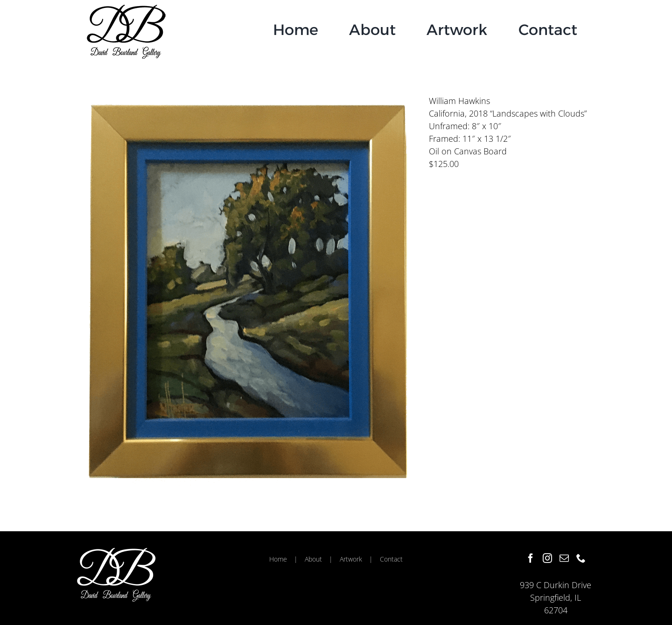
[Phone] (581, 558)
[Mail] (564, 558)
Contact (391, 559)
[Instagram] (547, 558)
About (313, 559)
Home (278, 559)
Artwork (351, 559)
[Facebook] (531, 558)
